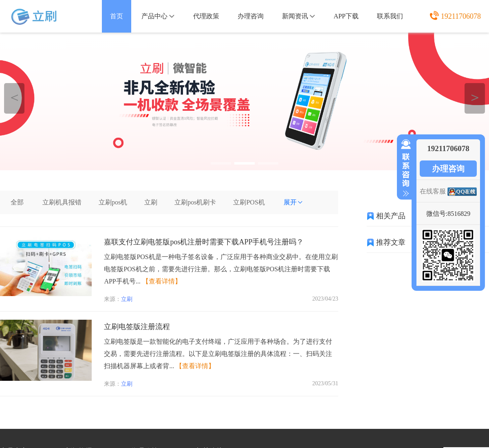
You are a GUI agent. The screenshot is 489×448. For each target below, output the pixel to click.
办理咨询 (251, 16)
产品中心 (158, 16)
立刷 (151, 202)
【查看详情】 (162, 281)
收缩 (404, 168)
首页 (117, 16)
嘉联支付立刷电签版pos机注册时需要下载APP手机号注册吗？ (204, 242)
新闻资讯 (298, 16)
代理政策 (206, 16)
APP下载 (346, 16)
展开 (293, 202)
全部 (17, 202)
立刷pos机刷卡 (195, 202)
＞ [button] (475, 97)
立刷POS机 (249, 202)
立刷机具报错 (62, 202)
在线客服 (433, 191)
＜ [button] (14, 97)
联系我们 (390, 16)
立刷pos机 (113, 202)
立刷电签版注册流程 (137, 327)
